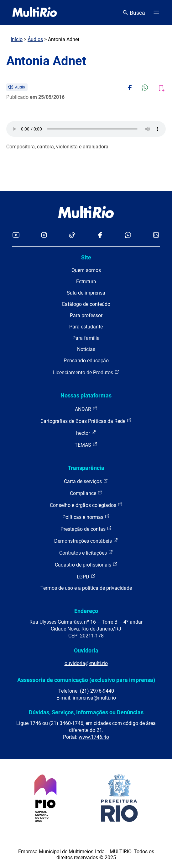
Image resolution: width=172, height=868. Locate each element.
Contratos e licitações (86, 553)
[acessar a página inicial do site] (35, 13)
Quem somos (86, 270)
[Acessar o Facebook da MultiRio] (100, 235)
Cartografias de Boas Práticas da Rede (86, 421)
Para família (86, 338)
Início (17, 39)
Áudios (35, 39)
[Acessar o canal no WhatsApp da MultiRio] (128, 235)
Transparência (86, 468)
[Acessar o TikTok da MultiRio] (72, 235)
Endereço (86, 611)
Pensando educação (86, 361)
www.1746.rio (94, 737)
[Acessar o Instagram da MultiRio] (44, 235)
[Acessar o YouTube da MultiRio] (16, 235)
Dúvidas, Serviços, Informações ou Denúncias (86, 712)
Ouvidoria (86, 650)
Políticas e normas (86, 517)
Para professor (86, 315)
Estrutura (86, 282)
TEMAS (86, 445)
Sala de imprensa (86, 293)
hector (86, 433)
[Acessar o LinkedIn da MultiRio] (156, 235)
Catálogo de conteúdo (86, 304)
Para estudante (86, 327)
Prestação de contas (86, 529)
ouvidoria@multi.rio (86, 663)
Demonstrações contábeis (86, 541)
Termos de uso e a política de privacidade (86, 588)
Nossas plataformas (86, 395)
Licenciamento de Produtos (86, 372)
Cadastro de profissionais (86, 564)
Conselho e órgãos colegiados (86, 505)
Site (86, 257)
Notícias (86, 349)
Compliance (86, 493)
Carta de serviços (86, 481)
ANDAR (86, 409)
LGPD (86, 576)
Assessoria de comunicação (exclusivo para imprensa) (86, 680)
